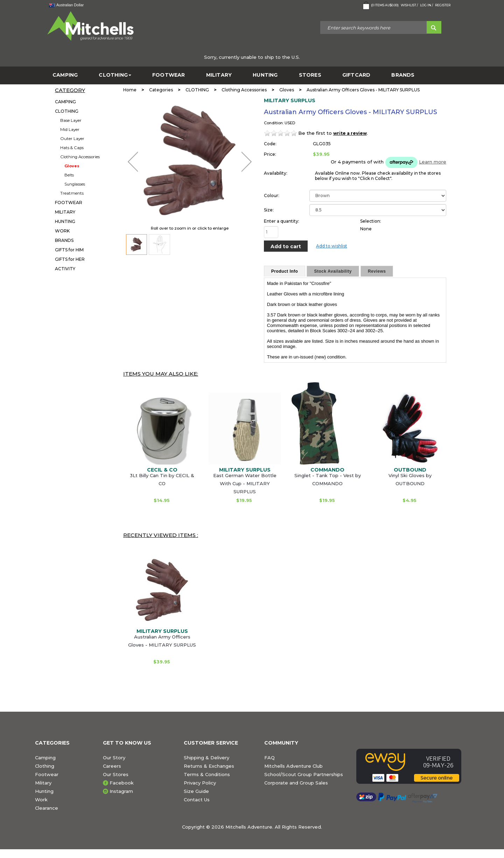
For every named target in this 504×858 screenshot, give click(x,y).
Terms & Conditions (207, 774)
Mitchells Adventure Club (293, 766)
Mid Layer (70, 130)
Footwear (47, 774)
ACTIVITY (65, 269)
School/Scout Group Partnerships (304, 774)
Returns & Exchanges (209, 766)
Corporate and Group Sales (296, 783)
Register (443, 5)
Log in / (426, 5)
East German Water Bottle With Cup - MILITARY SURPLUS (245, 483)
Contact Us (197, 800)
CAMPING (65, 75)
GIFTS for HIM (69, 250)
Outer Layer (72, 139)
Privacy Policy (200, 783)
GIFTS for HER (70, 259)
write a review (350, 133)
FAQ (269, 758)
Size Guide (196, 791)
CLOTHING (115, 75)
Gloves (72, 166)
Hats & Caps (72, 148)
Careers (112, 766)
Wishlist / (409, 5)
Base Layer (71, 120)
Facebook (122, 783)
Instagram (121, 791)
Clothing (45, 766)
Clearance (47, 808)
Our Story (114, 758)
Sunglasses (75, 184)
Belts (69, 175)
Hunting (44, 791)
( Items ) (380, 6)
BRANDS (403, 75)
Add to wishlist (332, 246)
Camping (45, 758)
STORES (310, 75)
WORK (62, 231)
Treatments (72, 193)
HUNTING (265, 75)
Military (43, 783)
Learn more (433, 162)
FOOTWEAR (169, 75)
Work (41, 800)
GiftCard (356, 75)
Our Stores (116, 774)
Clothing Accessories (80, 157)
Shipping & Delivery (206, 758)
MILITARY (219, 75)
